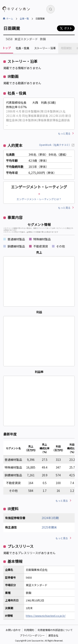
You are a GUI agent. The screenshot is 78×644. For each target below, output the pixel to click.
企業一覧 (24, 18)
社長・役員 (22, 48)
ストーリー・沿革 (45, 48)
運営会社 (53, 635)
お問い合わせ (13, 630)
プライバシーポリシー (32, 635)
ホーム (10, 18)
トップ (7, 48)
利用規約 (29, 630)
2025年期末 (49, 527)
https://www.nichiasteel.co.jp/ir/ (46, 616)
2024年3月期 (50, 518)
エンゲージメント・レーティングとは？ (39, 199)
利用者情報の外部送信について (55, 630)
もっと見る (64, 133)
